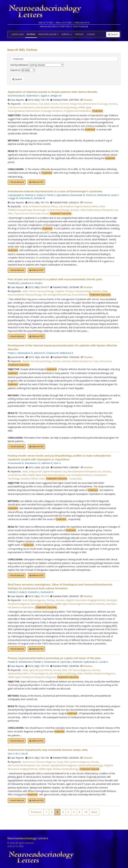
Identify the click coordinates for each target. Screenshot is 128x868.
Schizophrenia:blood (82, 475)
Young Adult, (76, 479)
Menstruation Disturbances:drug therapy (57, 107)
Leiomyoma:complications (21, 107)
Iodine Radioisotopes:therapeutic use (99, 210)
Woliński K (30, 195)
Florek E (51, 195)
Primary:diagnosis (39, 673)
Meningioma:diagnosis (42, 604)
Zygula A (45, 96)
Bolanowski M (51, 662)
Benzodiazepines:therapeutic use (84, 471)
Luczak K (103, 662)
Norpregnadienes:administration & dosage (29, 111)
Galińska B (47, 463)
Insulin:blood (14, 475)
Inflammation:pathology (90, 765)
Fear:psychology (83, 291)
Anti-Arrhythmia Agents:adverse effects (79, 206)
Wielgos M (56, 96)
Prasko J (12, 353)
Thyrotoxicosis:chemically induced (31, 213)
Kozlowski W (47, 592)
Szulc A (57, 463)
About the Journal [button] (48, 34)
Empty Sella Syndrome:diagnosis (73, 762)
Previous (36, 812)
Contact (91, 34)
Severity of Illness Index (33, 479)
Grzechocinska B (16, 96)
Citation (88, 100)
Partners (79, 34)
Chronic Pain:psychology (41, 291)
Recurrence (106, 361)
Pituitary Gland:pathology (65, 769)
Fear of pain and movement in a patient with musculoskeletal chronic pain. (55, 279)
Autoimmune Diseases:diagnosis (39, 762)
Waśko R (41, 195)
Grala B (23, 592)
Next (94, 812)
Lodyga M (13, 198)
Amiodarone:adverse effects (43, 206)
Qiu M (25, 754)
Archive (31, 34)
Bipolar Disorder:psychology (37, 361)
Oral (41, 104)
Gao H (11, 754)
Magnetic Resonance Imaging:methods (85, 600)
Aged (31, 670)
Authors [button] (67, 34)
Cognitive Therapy (64, 291)
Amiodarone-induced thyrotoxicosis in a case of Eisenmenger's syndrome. (55, 191)
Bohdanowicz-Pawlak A (31, 662)
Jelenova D (40, 353)
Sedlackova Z (66, 353)
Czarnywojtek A (16, 195)
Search (113, 34)
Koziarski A (34, 592)
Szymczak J (66, 662)
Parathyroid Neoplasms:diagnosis (39, 677)
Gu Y (18, 754)
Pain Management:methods (57, 295)
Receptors (58, 111)
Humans (113, 104)
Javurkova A (27, 283)
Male (10, 213)
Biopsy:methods (44, 670)
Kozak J (38, 283)
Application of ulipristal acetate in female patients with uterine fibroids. (53, 92)
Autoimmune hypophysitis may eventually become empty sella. (48, 750)
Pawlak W (13, 662)
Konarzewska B (16, 463)
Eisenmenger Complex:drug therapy (51, 210)
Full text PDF (36, 182)
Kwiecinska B (26, 198)
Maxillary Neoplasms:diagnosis (99, 673)
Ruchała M (39, 198)
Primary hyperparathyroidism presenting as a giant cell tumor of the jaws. (55, 658)
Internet (66, 361)
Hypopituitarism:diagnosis (64, 765)
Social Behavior (80, 295)
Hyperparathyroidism (18, 673)
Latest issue (17, 34)
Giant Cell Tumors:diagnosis (76, 670)
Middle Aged (85, 107)
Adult (47, 104)
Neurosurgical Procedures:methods (87, 604)
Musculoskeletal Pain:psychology (24, 295)
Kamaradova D (25, 353)
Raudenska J (14, 283)
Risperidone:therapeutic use (56, 475)
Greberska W (103, 195)
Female (54, 104)
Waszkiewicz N (32, 463)
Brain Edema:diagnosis (34, 600)
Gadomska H (33, 96)
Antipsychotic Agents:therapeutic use (48, 471)
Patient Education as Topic (85, 361)
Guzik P (115, 195)
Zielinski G (13, 592)
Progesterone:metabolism (77, 111)
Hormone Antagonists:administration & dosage (83, 104)
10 (86, 812)
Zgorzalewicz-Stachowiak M (71, 195)
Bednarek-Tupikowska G (85, 662)
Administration (30, 104)
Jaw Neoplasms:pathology (63, 673)
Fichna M (91, 195)
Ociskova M (52, 353)
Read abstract (17, 182)
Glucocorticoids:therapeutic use (24, 765)
